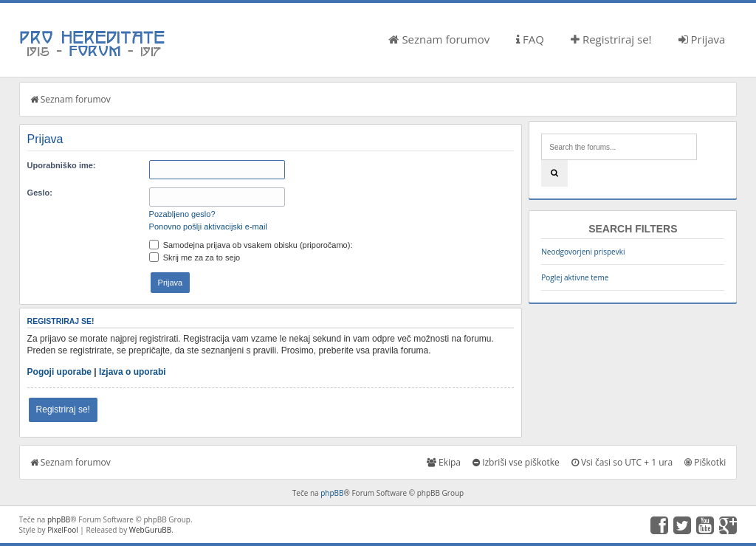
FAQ (530, 39)
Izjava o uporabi (133, 372)
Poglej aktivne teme (575, 277)
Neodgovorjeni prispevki (583, 252)
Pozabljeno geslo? (182, 214)
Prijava (702, 39)
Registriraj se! (611, 39)
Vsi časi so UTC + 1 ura (622, 462)
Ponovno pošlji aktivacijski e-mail (208, 227)
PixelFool (63, 530)
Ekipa (444, 462)
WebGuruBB (151, 530)
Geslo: (40, 193)
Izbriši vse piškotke (516, 462)
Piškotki (705, 462)
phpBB (332, 493)
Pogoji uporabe (59, 372)
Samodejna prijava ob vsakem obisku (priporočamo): (251, 245)
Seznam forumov (439, 39)
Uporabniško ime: (62, 165)
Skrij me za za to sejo (195, 258)
